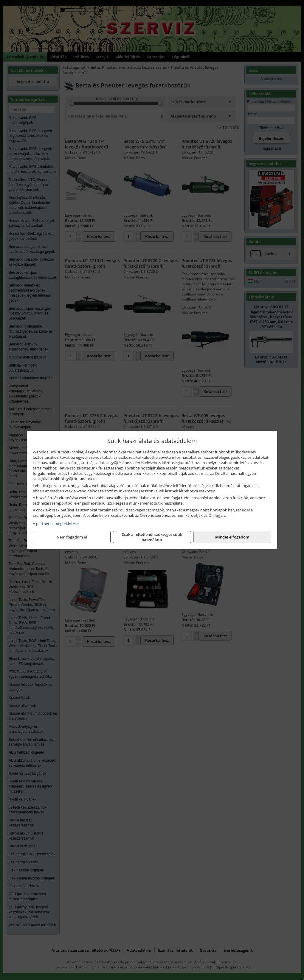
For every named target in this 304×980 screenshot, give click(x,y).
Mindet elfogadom (232, 537)
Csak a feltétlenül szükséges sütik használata (152, 537)
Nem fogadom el (72, 537)
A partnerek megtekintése (56, 524)
